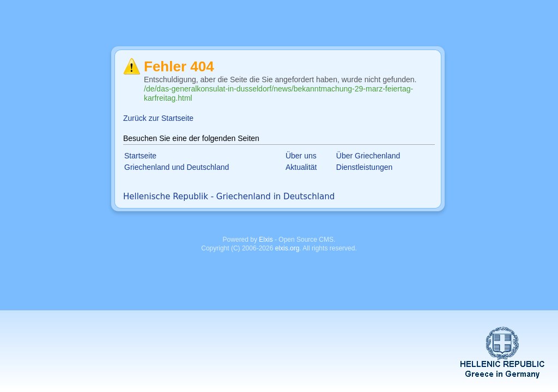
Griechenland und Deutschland (177, 167)
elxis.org (287, 248)
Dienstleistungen (365, 167)
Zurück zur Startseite (158, 118)
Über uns (301, 156)
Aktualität (301, 167)
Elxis (266, 240)
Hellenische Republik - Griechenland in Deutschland (229, 197)
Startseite (140, 156)
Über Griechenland (368, 156)
